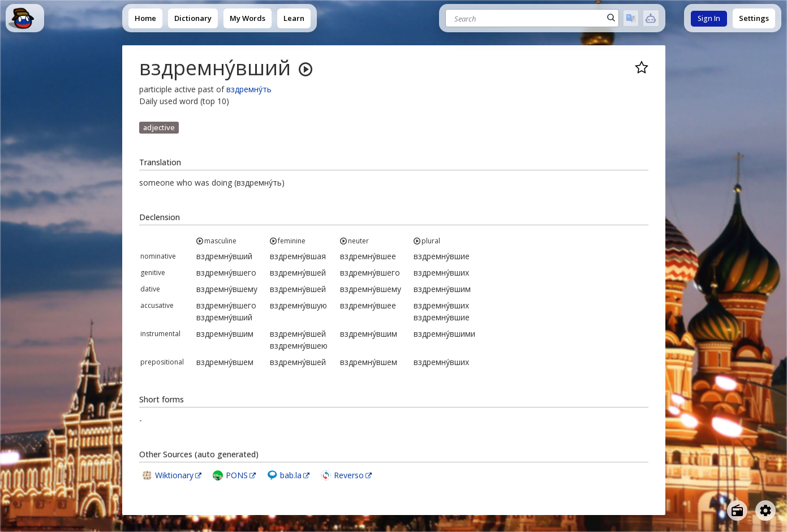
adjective (159, 127)
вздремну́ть (249, 89)
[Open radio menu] (737, 510)
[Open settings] (766, 510)
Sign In (709, 18)
